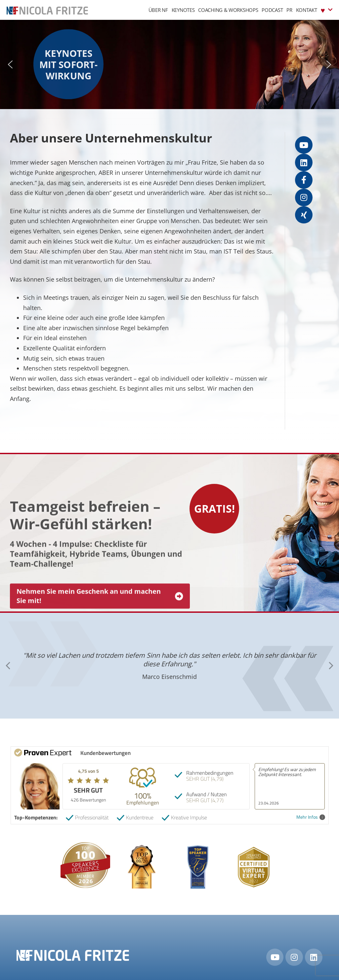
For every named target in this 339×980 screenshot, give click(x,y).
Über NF (158, 10)
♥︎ (327, 10)
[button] (10, 64)
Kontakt (307, 10)
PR (289, 10)
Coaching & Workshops (228, 10)
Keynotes (183, 10)
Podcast (272, 10)
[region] (169, 64)
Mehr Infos (311, 817)
